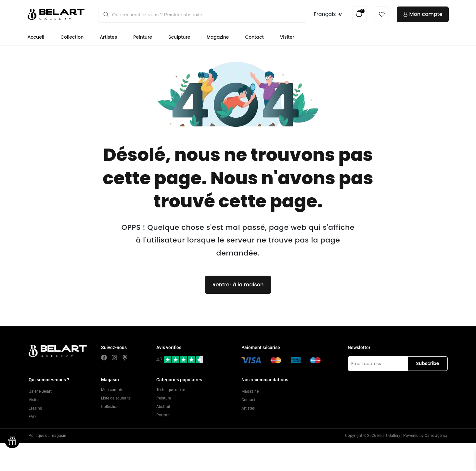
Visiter (287, 37)
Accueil (36, 37)
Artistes (108, 37)
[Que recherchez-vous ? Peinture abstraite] (207, 14)
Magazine (218, 37)
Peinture (143, 37)
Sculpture (179, 37)
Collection (72, 37)
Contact (255, 37)
